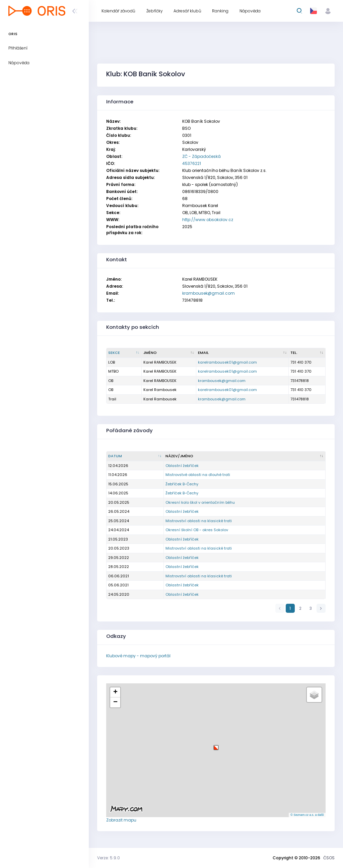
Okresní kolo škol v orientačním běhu (200, 502)
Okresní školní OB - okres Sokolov (197, 530)
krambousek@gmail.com (209, 293)
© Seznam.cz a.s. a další (307, 815)
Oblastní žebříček (182, 466)
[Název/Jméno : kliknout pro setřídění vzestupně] (245, 456)
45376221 (192, 163)
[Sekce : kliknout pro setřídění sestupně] (124, 353)
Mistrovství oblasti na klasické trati (199, 521)
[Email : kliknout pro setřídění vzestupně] (243, 353)
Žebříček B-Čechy (182, 484)
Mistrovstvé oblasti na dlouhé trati (198, 475)
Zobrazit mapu (121, 820)
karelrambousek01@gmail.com (227, 362)
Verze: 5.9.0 (109, 858)
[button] (216, 745)
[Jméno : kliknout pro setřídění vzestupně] (169, 353)
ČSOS (329, 858)
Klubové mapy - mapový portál (138, 656)
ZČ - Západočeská (201, 156)
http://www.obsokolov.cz (208, 220)
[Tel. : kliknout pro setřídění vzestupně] (307, 353)
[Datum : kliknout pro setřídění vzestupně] (135, 456)
